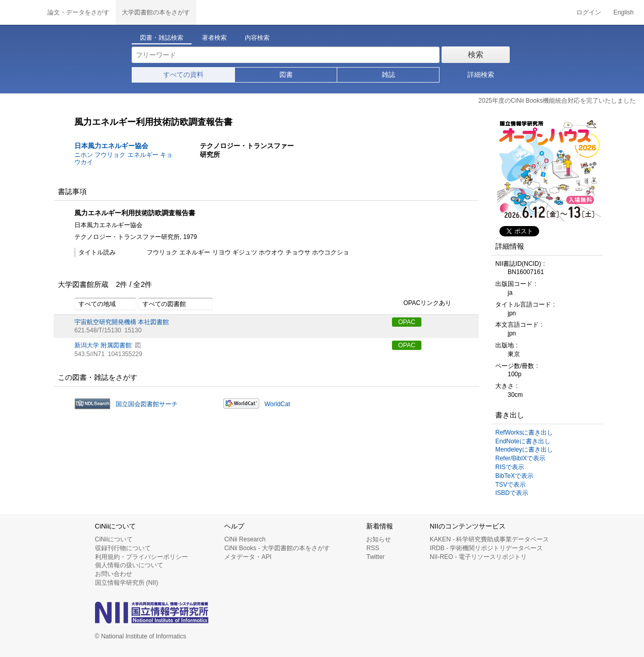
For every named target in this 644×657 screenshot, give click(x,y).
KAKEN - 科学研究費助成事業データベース (489, 539)
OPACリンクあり (422, 303)
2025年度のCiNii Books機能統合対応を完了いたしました (557, 101)
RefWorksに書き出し (524, 432)
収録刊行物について (123, 548)
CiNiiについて (114, 539)
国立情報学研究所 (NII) (127, 583)
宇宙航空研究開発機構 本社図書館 (122, 322)
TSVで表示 (511, 485)
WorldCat (277, 404)
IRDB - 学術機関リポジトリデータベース (486, 548)
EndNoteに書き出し (523, 441)
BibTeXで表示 (514, 476)
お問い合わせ (114, 574)
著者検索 (214, 38)
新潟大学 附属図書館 (103, 345)
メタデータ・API (248, 557)
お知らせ (379, 539)
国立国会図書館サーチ (147, 404)
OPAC (407, 322)
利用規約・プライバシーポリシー (142, 557)
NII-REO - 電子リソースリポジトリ (478, 557)
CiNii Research (245, 539)
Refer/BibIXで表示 (520, 458)
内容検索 (257, 38)
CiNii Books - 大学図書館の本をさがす (277, 548)
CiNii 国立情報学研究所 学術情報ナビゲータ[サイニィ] (21, 12)
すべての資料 (183, 75)
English (624, 12)
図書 (286, 75)
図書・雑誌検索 (162, 38)
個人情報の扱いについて (129, 565)
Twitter (375, 557)
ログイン (589, 12)
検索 (476, 54)
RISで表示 (510, 467)
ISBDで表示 (512, 493)
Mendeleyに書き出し (524, 450)
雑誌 (388, 75)
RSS (373, 548)
